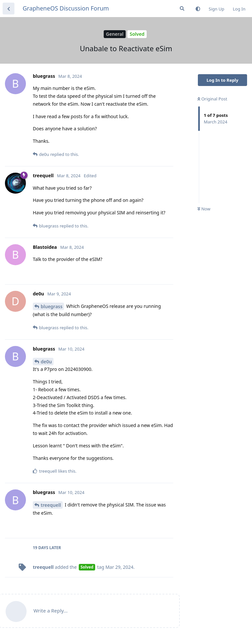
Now (204, 209)
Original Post (212, 99)
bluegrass (52, 306)
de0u (46, 362)
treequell (51, 505)
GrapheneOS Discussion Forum (66, 8)
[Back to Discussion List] (9, 9)
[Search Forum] (182, 9)
